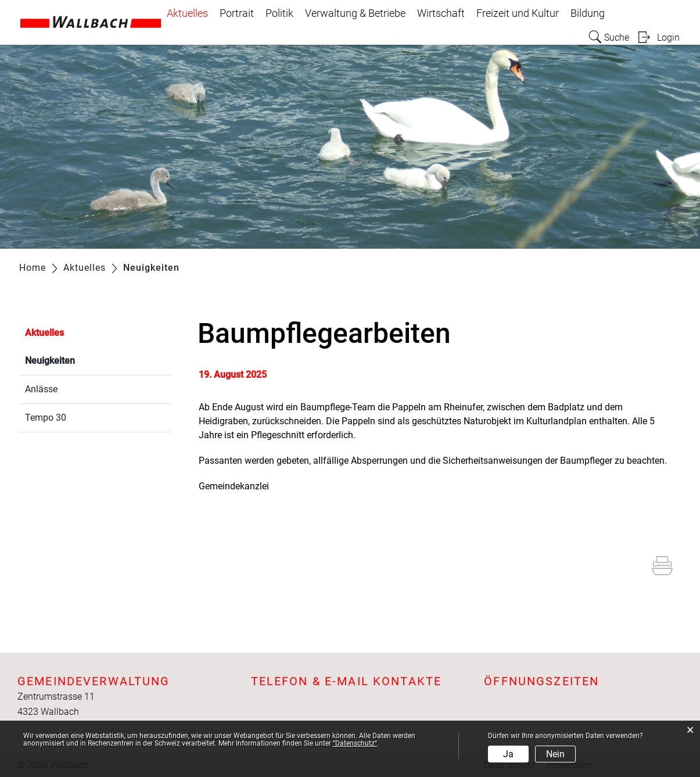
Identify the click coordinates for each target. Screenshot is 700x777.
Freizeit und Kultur (518, 13)
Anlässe (41, 389)
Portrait (237, 13)
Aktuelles (187, 13)
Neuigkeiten (78, 359)
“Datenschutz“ (355, 743)
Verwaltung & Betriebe (355, 13)
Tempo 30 (46, 418)
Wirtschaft (441, 13)
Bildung (588, 13)
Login (668, 37)
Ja (508, 754)
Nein (555, 754)
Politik (279, 13)
